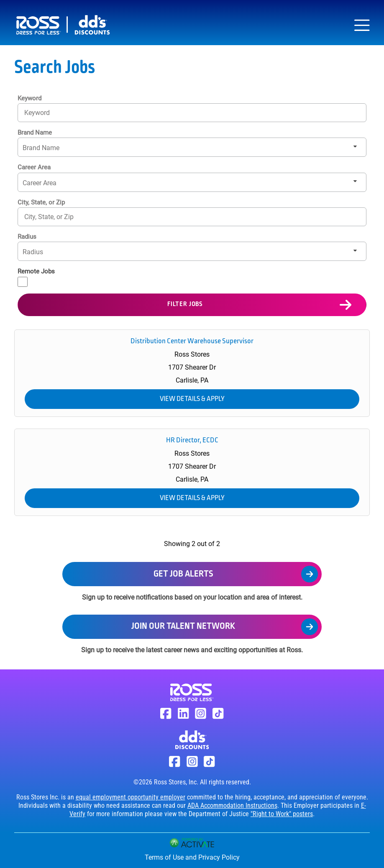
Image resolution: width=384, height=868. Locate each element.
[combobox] (192, 217)
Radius (27, 237)
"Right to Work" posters (282, 814)
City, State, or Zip (41, 202)
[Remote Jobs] (23, 282)
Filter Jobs (185, 304)
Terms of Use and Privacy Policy (192, 857)
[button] (356, 217)
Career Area (34, 167)
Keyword (29, 98)
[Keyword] (192, 113)
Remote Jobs (36, 271)
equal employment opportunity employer (131, 797)
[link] (192, 373)
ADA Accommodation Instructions (232, 805)
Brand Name (35, 133)
